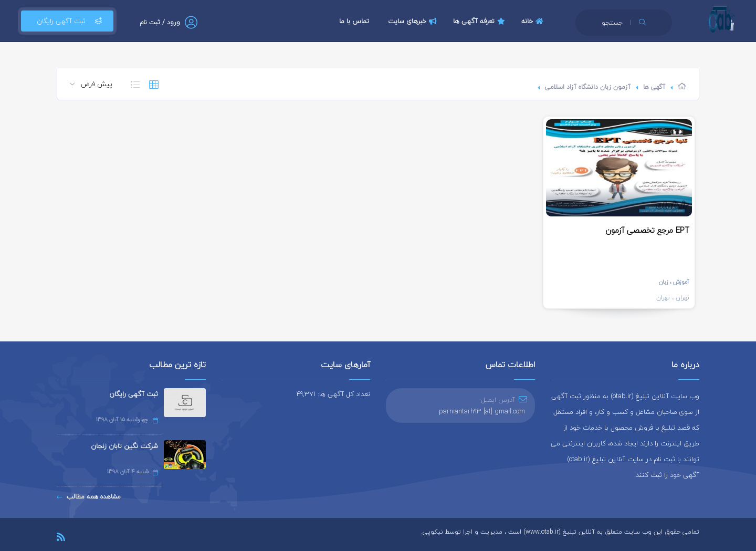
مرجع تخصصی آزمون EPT (647, 230)
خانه (534, 21)
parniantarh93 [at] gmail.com (482, 411)
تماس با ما (354, 21)
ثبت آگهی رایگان (67, 21)
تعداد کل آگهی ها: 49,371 (333, 394)
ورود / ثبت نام (160, 22)
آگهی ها (654, 87)
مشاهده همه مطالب (89, 497)
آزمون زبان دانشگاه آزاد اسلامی (588, 87)
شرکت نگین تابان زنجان (124, 446)
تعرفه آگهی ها (480, 21)
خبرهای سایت (414, 21)
